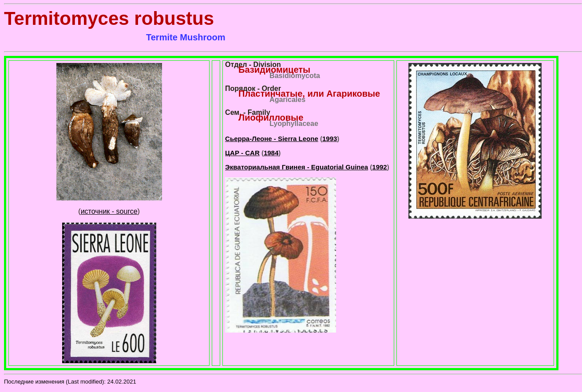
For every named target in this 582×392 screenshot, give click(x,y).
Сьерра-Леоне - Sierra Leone (272, 139)
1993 (330, 139)
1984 (271, 153)
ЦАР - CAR (242, 153)
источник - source (109, 211)
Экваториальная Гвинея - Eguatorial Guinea (297, 167)
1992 (379, 167)
